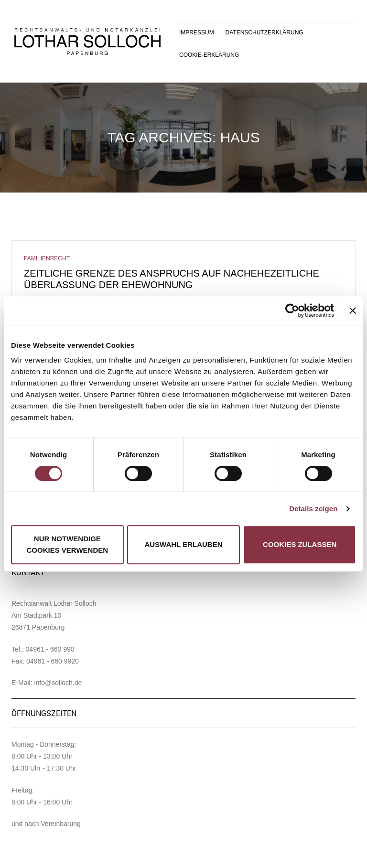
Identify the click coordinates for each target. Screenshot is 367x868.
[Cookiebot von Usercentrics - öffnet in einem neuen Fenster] (292, 311)
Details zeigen (313, 509)
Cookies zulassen (300, 544)
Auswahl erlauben (183, 544)
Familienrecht (47, 258)
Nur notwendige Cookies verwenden (68, 544)
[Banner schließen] (353, 311)
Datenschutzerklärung (264, 32)
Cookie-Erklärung (209, 55)
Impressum (197, 32)
